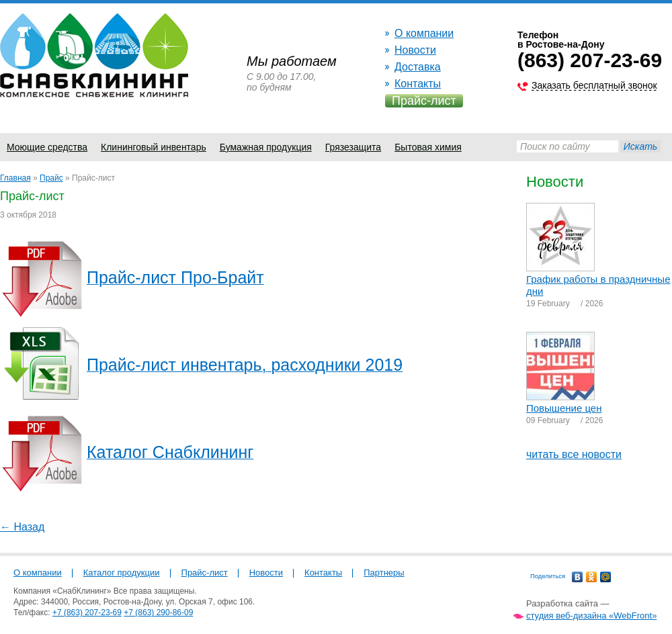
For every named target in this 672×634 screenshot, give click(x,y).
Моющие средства (47, 147)
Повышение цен (564, 408)
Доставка (418, 67)
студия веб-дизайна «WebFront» (591, 616)
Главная (15, 178)
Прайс (51, 178)
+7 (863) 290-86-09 (158, 613)
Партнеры (384, 573)
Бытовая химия (428, 147)
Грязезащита (353, 147)
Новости (415, 50)
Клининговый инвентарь (154, 147)
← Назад (22, 527)
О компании (424, 33)
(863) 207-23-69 (590, 60)
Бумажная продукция (266, 147)
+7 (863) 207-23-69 (87, 613)
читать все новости (574, 454)
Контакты (418, 84)
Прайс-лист (424, 101)
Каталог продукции (122, 573)
